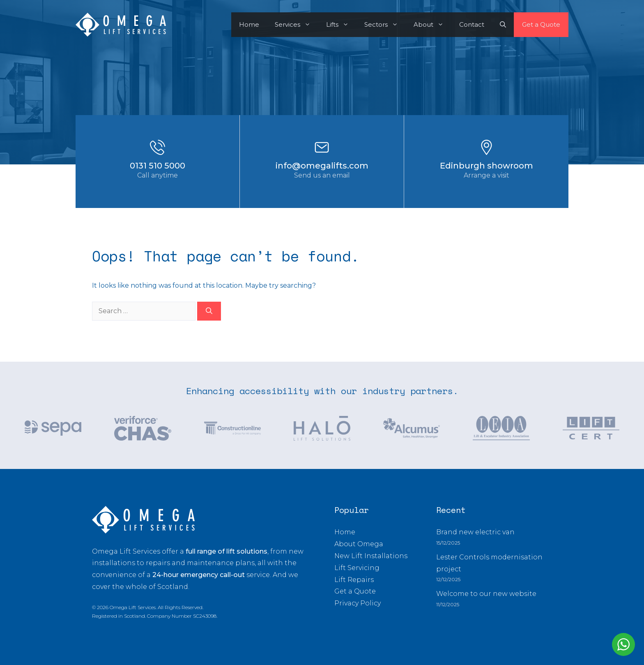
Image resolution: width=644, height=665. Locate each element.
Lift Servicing (357, 568)
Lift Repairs (354, 580)
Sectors (385, 25)
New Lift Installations (371, 556)
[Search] (209, 311)
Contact (472, 24)
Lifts (341, 25)
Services (297, 25)
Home (249, 24)
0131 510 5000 (158, 166)
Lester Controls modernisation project (489, 563)
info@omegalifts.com (322, 166)
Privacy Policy (358, 603)
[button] (503, 25)
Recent (451, 510)
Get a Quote (541, 24)
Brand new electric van (475, 532)
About (432, 25)
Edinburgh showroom (486, 166)
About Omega (359, 544)
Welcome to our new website (486, 594)
